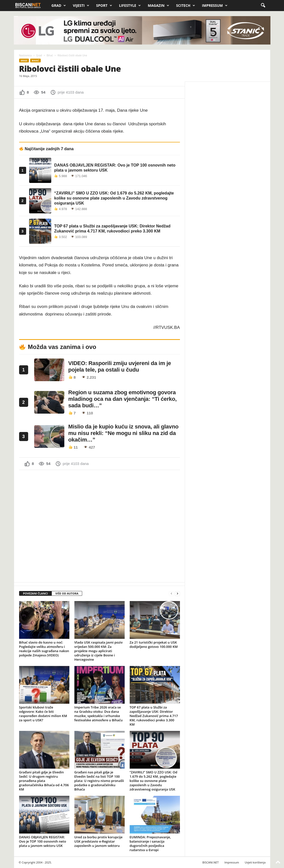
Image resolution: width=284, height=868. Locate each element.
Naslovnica (25, 55)
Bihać (50, 55)
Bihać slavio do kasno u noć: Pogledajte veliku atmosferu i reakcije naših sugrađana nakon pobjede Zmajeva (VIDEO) (44, 649)
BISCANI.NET (210, 862)
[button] (263, 6)
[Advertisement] (100, 526)
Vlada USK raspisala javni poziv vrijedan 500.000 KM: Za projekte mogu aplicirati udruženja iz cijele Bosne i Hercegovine (99, 651)
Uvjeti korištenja (255, 862)
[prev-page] (171, 594)
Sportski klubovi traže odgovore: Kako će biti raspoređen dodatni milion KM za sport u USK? (43, 714)
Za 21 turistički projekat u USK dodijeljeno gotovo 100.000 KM (154, 644)
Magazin (158, 6)
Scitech (186, 6)
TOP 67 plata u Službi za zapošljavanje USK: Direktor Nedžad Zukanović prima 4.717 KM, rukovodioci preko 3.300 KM (154, 716)
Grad (59, 6)
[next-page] (177, 594)
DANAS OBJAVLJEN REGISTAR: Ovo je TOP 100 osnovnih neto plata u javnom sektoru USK (43, 841)
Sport (104, 6)
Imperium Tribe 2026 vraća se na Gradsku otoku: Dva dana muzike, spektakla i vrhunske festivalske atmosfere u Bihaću (99, 714)
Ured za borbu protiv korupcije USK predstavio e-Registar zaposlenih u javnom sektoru (99, 841)
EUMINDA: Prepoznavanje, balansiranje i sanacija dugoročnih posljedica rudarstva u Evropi (150, 843)
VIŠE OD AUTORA (67, 593)
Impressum (215, 6)
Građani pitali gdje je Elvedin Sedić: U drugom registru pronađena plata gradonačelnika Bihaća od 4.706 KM (44, 781)
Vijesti (81, 6)
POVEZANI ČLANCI (36, 593)
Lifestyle (130, 6)
